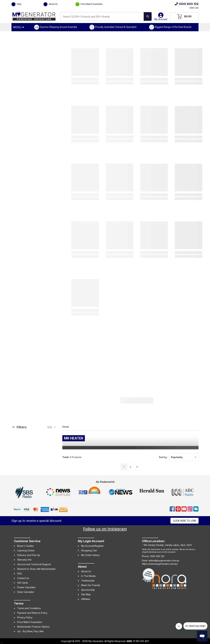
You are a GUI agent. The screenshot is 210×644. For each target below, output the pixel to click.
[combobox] (102, 16)
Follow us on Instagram (105, 529)
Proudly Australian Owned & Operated (116, 27)
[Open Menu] (19, 27)
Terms (19, 603)
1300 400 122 (187, 4)
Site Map (86, 594)
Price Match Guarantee (89, 4)
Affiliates (86, 599)
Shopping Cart (89, 550)
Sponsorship (88, 590)
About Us (51, 4)
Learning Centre (26, 550)
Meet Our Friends (91, 585)
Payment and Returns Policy (32, 613)
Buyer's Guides (26, 546)
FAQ (19, 573)
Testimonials (88, 581)
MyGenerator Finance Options (33, 627)
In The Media (88, 576)
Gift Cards (23, 583)
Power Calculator (26, 587)
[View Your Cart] (184, 16)
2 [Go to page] (130, 467)
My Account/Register (93, 546)
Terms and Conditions (29, 608)
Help (16, 4)
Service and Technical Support (34, 564)
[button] (184, 457)
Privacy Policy (25, 617)
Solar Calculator (26, 592)
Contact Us (23, 578)
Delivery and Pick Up (29, 555)
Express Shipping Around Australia (58, 27)
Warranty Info (24, 560)
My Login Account (91, 541)
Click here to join (184, 521)
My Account (161, 18)
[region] (34, 447)
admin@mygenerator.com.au (164, 560)
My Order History (90, 555)
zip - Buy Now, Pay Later (31, 631)
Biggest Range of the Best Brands (173, 27)
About (82, 567)
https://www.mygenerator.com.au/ (160, 564)
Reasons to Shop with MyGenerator (36, 569)
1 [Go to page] (124, 467)
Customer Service (27, 541)
